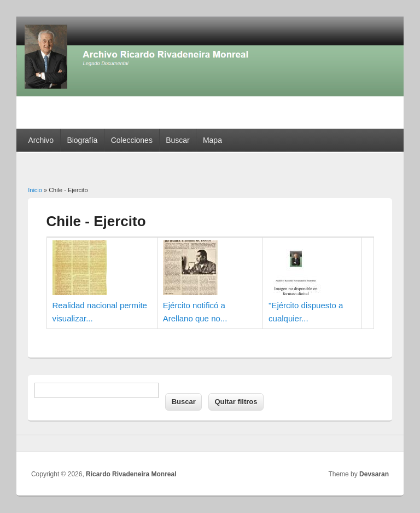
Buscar (178, 140)
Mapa (212, 140)
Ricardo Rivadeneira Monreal (131, 474)
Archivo (41, 140)
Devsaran (374, 474)
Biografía (82, 140)
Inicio (35, 190)
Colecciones (132, 140)
